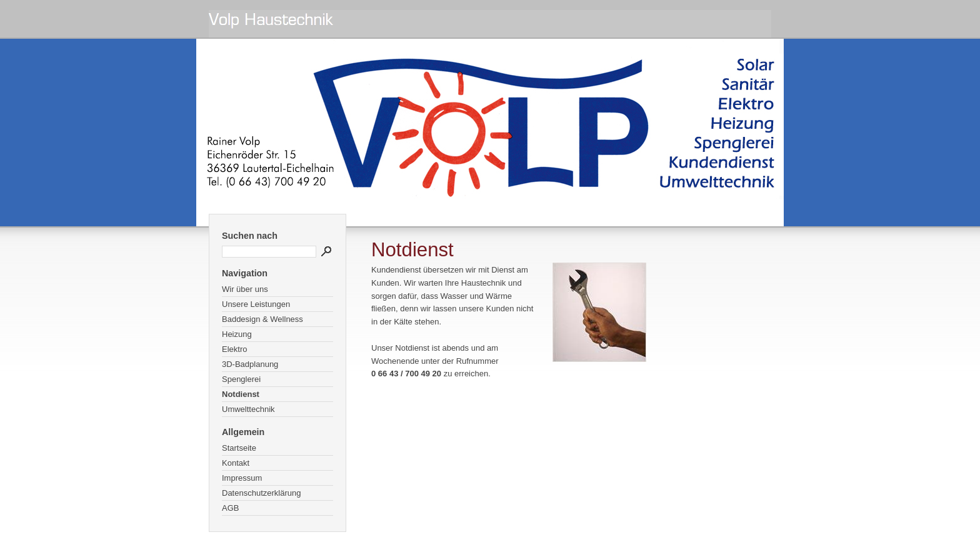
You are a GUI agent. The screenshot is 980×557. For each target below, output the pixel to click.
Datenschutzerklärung (261, 493)
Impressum (242, 478)
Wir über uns (245, 289)
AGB (230, 508)
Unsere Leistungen (256, 304)
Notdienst (241, 394)
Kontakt (236, 463)
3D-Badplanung (250, 364)
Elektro (234, 349)
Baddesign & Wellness (262, 319)
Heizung (237, 334)
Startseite (239, 448)
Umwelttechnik (248, 409)
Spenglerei (241, 379)
